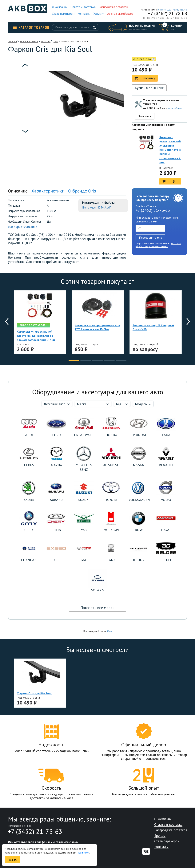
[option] (25, 77)
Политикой (83, 853)
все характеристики (23, 227)
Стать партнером (63, 14)
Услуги (99, 14)
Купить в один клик (149, 88)
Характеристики (48, 191)
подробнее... (176, 108)
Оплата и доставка (83, 7)
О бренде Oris (82, 191)
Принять (12, 860)
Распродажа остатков (113, 7)
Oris (109, 631)
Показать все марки (97, 608)
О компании (60, 7)
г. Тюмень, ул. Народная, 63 (173, 10)
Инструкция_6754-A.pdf (96, 207)
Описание (18, 191)
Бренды (160, 836)
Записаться (145, 116)
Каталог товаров (31, 27)
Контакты (84, 14)
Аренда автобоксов (120, 14)
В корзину (145, 78)
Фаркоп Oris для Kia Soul (34, 693)
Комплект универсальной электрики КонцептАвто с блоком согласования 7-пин (170, 150)
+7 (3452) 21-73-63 (167, 14)
